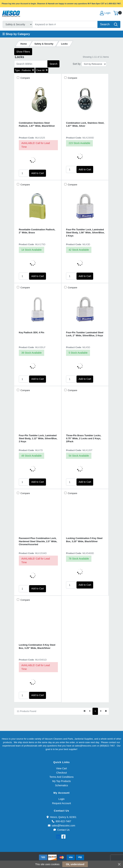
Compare (25, 78)
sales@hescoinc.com (62, 826)
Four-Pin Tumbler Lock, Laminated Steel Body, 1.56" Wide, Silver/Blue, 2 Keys (85, 233)
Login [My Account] (105, 13)
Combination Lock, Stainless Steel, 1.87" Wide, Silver (85, 124)
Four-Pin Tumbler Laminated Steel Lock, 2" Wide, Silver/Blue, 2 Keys (85, 334)
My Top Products (61, 781)
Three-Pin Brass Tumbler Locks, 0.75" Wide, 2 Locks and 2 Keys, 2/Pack (84, 439)
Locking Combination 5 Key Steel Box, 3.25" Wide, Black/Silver (84, 540)
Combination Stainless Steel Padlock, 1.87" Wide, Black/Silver (37, 124)
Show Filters (23, 52)
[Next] (101, 711)
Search (53, 64)
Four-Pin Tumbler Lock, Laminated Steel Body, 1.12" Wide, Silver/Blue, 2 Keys (38, 439)
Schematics (61, 785)
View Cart (61, 768)
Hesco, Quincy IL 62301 (62, 817)
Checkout (62, 773)
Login (61, 799)
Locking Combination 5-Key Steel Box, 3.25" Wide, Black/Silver (37, 646)
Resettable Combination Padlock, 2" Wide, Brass (37, 231)
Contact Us (62, 830)
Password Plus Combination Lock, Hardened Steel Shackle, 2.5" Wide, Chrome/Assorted (38, 541)
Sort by (77, 64)
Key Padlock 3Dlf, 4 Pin (32, 332)
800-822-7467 (62, 821)
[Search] (65, 24)
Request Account (62, 803)
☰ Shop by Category (16, 34)
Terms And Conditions (61, 777)
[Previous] (90, 711)
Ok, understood (75, 864)
